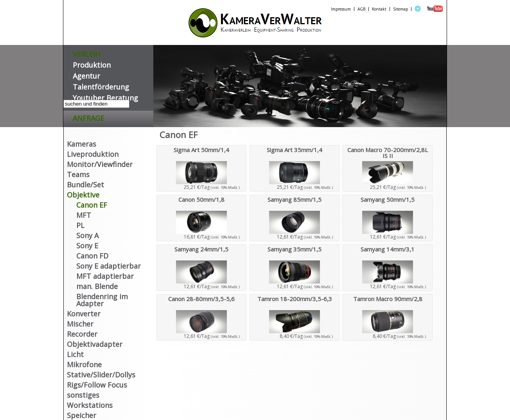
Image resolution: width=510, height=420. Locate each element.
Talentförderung (101, 85)
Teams (78, 174)
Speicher (82, 415)
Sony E (87, 246)
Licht (75, 354)
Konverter (84, 314)
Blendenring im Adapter (102, 300)
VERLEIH (86, 53)
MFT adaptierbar (105, 276)
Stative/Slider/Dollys (101, 375)
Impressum (341, 9)
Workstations (90, 405)
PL (80, 225)
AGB (361, 9)
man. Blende (97, 286)
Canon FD (92, 256)
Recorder (82, 334)
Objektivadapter (95, 344)
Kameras (82, 144)
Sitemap (400, 9)
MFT (84, 215)
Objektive (83, 195)
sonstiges (83, 395)
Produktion (92, 64)
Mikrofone (84, 364)
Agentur (86, 74)
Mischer (80, 324)
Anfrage (88, 117)
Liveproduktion (93, 154)
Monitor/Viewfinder (100, 164)
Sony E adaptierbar (109, 266)
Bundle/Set (85, 185)
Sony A (87, 235)
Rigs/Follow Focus (97, 385)
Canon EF (92, 205)
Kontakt (379, 9)
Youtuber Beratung (105, 96)
